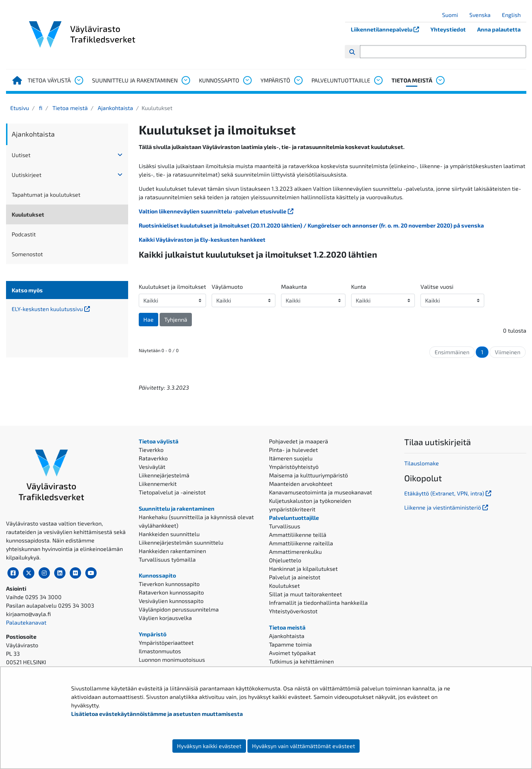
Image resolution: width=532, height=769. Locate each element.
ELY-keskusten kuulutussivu (67, 308)
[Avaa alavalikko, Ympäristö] (298, 80)
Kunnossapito (219, 80)
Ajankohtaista (115, 108)
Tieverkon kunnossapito (169, 584)
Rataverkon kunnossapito (171, 592)
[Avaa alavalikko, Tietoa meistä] (440, 80)
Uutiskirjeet (27, 175)
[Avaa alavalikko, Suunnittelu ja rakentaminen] (185, 80)
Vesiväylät (152, 467)
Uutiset (21, 155)
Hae (148, 319)
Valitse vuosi (437, 286)
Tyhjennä (176, 319)
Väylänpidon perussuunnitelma (179, 609)
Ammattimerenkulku (295, 552)
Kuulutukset (28, 214)
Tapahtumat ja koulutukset (46, 194)
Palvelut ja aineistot (295, 577)
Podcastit (24, 234)
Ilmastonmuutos (160, 651)
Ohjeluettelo (285, 560)
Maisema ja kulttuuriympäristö (308, 475)
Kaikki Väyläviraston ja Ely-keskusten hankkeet (202, 239)
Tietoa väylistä (49, 80)
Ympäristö (275, 80)
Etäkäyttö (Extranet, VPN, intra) (448, 493)
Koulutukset (284, 586)
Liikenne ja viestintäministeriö (447, 507)
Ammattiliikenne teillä (298, 535)
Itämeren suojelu (291, 458)
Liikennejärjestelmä (164, 475)
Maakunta (294, 286)
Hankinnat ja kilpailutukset (303, 569)
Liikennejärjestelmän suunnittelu (181, 542)
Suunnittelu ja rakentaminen (135, 80)
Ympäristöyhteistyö (294, 467)
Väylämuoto (227, 286)
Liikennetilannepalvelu (388, 29)
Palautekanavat (26, 622)
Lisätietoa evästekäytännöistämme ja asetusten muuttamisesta (157, 714)
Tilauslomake (422, 463)
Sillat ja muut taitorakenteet (305, 594)
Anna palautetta (499, 29)
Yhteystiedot (448, 29)
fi (40, 108)
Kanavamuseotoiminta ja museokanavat (321, 492)
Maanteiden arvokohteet (301, 484)
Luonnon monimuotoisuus (172, 659)
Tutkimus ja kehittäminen (301, 661)
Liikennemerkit (158, 484)
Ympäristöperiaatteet (166, 642)
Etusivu (20, 108)
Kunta (359, 286)
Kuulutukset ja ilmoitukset (172, 286)
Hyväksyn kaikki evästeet (209, 746)
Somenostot (27, 254)
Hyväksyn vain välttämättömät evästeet (304, 746)
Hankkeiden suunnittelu (169, 534)
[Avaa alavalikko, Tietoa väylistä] (79, 80)
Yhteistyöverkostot (293, 611)
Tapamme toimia (290, 644)
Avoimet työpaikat (292, 653)
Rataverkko (153, 458)
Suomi (453, 15)
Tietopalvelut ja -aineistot (172, 492)
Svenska (483, 15)
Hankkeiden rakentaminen (172, 551)
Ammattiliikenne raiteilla (301, 543)
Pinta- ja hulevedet (293, 450)
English (514, 15)
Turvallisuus (285, 526)
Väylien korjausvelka (165, 618)
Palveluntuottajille (341, 80)
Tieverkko (151, 450)
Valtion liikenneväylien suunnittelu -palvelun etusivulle (217, 211)
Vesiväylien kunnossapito (171, 601)
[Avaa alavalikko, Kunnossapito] (247, 80)
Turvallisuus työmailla (167, 559)
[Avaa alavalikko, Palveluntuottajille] (378, 80)
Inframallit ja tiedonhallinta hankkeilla (318, 602)
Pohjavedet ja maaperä (299, 441)
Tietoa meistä (412, 80)
